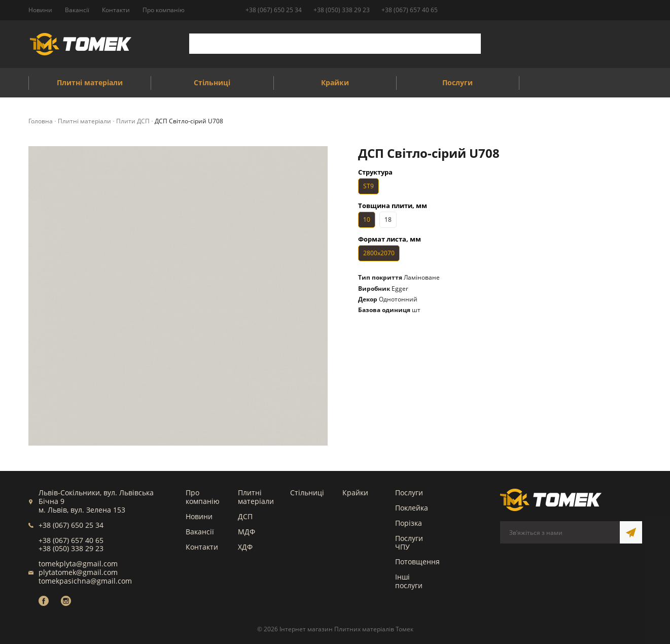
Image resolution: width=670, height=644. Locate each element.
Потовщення (417, 562)
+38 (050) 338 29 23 (342, 10)
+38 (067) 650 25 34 (274, 10)
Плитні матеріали (256, 497)
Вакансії (200, 532)
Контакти (202, 547)
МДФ (246, 532)
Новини (199, 516)
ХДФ (245, 547)
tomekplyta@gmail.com (78, 564)
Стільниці (307, 493)
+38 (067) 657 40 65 (410, 10)
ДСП (245, 516)
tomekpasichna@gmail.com (85, 581)
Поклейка (412, 508)
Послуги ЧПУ (409, 543)
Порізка (409, 523)
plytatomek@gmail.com (78, 572)
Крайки (355, 493)
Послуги (409, 493)
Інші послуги (409, 581)
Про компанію (203, 497)
